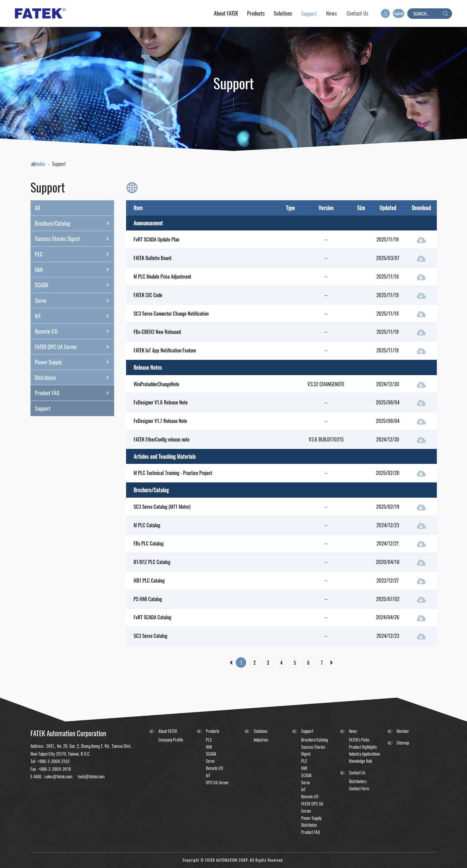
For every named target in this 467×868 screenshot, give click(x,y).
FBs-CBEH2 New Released (157, 332)
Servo (75, 300)
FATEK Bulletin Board (152, 258)
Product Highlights (363, 747)
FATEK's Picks (359, 740)
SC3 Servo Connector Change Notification (171, 313)
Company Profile (171, 740)
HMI (75, 270)
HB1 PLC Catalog (149, 580)
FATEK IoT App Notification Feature (165, 350)
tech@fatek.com (91, 776)
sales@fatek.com (58, 776)
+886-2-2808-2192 (54, 761)
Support (59, 164)
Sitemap (403, 743)
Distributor (75, 378)
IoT (75, 316)
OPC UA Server (217, 782)
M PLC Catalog (147, 525)
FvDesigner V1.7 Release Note (160, 421)
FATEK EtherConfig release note (161, 439)
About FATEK (168, 731)
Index (38, 164)
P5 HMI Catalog (148, 599)
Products (213, 731)
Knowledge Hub (360, 761)
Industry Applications (365, 754)
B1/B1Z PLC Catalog (152, 562)
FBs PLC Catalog (148, 543)
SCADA (75, 285)
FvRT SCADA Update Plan (156, 239)
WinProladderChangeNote (156, 384)
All (37, 208)
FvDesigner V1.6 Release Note (161, 402)
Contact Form (359, 788)
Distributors (358, 781)
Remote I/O (75, 331)
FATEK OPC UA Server (75, 347)
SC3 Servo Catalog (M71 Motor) (162, 506)
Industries (261, 740)
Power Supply (75, 362)
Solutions (261, 731)
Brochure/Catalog (75, 223)
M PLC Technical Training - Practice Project (173, 473)
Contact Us (357, 773)
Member (403, 731)
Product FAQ (75, 393)
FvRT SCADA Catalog (152, 617)
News (353, 731)
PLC (75, 254)
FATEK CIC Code (148, 295)
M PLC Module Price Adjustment (162, 276)
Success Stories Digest (75, 239)
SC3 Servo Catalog (150, 636)
